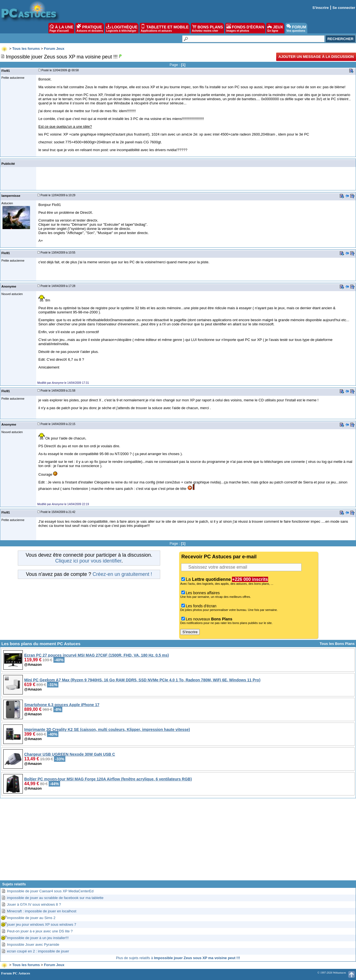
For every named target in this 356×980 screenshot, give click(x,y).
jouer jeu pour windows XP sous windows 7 (42, 924)
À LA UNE (61, 28)
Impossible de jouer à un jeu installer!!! (38, 938)
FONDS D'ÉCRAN (245, 28)
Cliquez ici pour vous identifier (88, 561)
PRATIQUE (90, 28)
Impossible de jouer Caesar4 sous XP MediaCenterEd (50, 891)
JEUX (275, 28)
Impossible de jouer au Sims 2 (31, 918)
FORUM (296, 28)
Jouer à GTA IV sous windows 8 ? (34, 904)
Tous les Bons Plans (337, 644)
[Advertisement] (178, 841)
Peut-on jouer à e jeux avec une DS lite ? (40, 931)
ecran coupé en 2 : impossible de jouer (38, 951)
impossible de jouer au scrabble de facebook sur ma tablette (55, 898)
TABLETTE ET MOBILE (165, 28)
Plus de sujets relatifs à (178, 958)
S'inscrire (321, 8)
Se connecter (344, 8)
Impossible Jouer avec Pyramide (33, 945)
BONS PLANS (207, 28)
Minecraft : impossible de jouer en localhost (42, 911)
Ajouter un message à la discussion (316, 57)
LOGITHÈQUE (122, 28)
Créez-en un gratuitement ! (122, 574)
